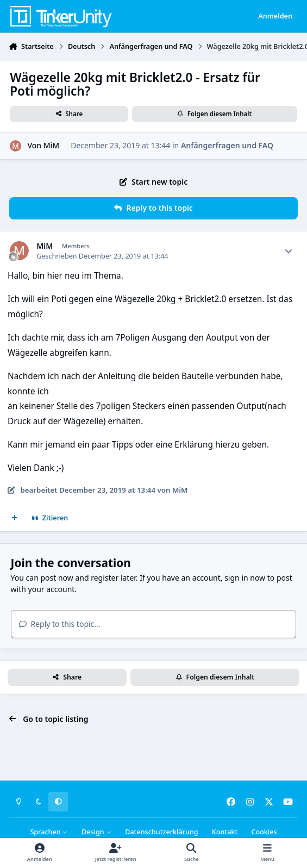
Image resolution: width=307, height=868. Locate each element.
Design (96, 832)
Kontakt (225, 832)
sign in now (245, 578)
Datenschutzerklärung (161, 832)
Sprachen (49, 832)
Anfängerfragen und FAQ (227, 145)
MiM (51, 145)
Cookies (264, 832)
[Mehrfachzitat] (15, 518)
